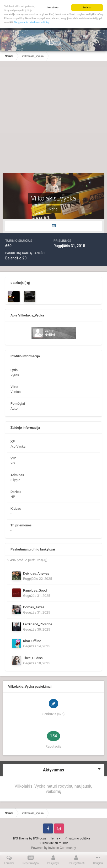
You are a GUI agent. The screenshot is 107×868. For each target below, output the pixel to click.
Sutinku (87, 7)
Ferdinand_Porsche (38, 624)
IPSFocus (40, 838)
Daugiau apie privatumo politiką (31, 22)
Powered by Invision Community (54, 848)
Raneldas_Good (35, 590)
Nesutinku (53, 7)
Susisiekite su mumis (53, 843)
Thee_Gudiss (33, 658)
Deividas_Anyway (36, 573)
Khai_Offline (32, 641)
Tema (55, 838)
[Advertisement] (53, 120)
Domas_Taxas (34, 607)
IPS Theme (21, 838)
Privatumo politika (77, 838)
